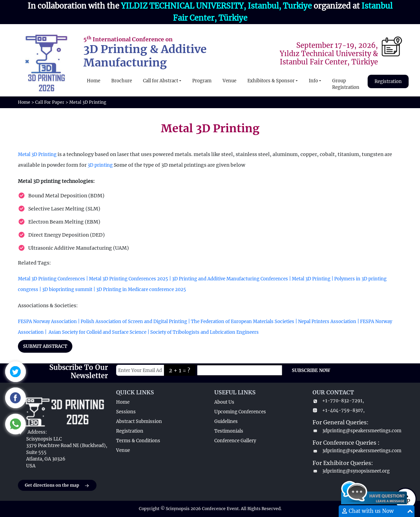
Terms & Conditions (138, 441)
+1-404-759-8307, (339, 410)
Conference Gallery (235, 441)
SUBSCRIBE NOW (311, 370)
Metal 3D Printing (37, 154)
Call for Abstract (161, 81)
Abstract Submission (139, 421)
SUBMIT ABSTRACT (45, 346)
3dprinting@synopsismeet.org (351, 471)
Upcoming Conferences (240, 412)
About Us (224, 402)
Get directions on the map (57, 486)
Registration (388, 81)
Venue (229, 81)
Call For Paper (50, 102)
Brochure (122, 81)
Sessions (126, 412)
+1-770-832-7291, (338, 401)
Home (94, 81)
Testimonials (229, 431)
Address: (37, 432)
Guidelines (226, 421)
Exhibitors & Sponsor (271, 81)
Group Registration (346, 84)
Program (202, 81)
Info (313, 81)
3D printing (100, 165)
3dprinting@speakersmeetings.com (357, 431)
